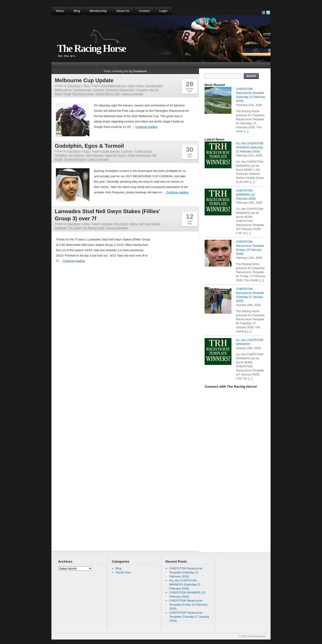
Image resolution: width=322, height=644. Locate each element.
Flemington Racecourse (120, 90)
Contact (144, 11)
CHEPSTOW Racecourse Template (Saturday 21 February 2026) (186, 572)
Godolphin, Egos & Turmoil (89, 146)
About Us (123, 11)
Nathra (133, 224)
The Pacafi (75, 228)
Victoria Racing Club (107, 94)
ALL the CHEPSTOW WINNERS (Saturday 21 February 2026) (250, 147)
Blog (77, 11)
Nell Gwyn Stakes (150, 224)
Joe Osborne (76, 155)
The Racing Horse (91, 48)
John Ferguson (94, 155)
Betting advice (63, 90)
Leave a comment (132, 94)
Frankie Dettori (143, 151)
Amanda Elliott (154, 86)
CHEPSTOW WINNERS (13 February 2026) (246, 195)
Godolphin (61, 155)
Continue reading (147, 127)
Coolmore (98, 90)
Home (60, 11)
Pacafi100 (61, 228)
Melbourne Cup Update (84, 80)
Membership (98, 11)
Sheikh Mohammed (139, 155)
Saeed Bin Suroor (115, 155)
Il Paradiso (142, 90)
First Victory (121, 224)
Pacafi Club (123, 572)
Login (163, 11)
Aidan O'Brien (136, 86)
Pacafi (67, 94)
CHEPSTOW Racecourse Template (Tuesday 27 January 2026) (189, 617)
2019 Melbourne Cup (113, 86)
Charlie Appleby (110, 151)
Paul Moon (74, 86)
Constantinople (82, 90)
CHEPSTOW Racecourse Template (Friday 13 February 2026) (188, 605)
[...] (246, 131)
